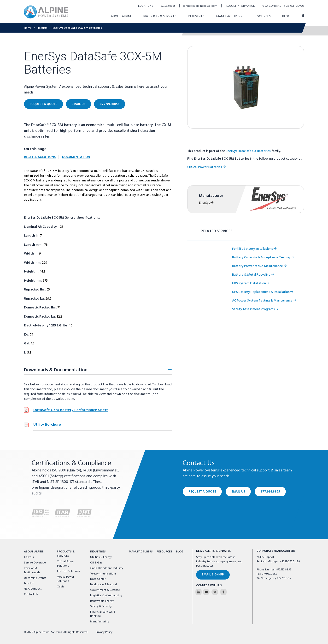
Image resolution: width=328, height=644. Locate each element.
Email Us (238, 491)
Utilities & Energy (101, 557)
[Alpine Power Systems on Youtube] (206, 592)
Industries (98, 552)
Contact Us (31, 594)
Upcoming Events (35, 578)
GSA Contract (33, 589)
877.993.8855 (270, 491)
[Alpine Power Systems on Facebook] (223, 592)
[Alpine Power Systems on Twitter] (215, 592)
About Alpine (34, 552)
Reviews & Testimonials (32, 570)
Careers (29, 557)
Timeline (29, 583)
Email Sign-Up (213, 575)
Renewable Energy (102, 601)
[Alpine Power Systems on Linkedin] (199, 592)
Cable (61, 587)
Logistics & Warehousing (106, 596)
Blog (180, 552)
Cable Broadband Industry (107, 568)
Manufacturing (100, 622)
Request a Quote (202, 491)
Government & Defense (105, 590)
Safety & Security (101, 606)
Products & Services (66, 554)
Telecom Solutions (68, 571)
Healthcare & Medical (103, 585)
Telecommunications (103, 574)
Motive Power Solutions (65, 579)
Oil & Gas (96, 563)
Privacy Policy (104, 632)
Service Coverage (35, 563)
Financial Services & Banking (103, 614)
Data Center (98, 579)
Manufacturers (141, 552)
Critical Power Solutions (66, 564)
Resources (164, 552)
